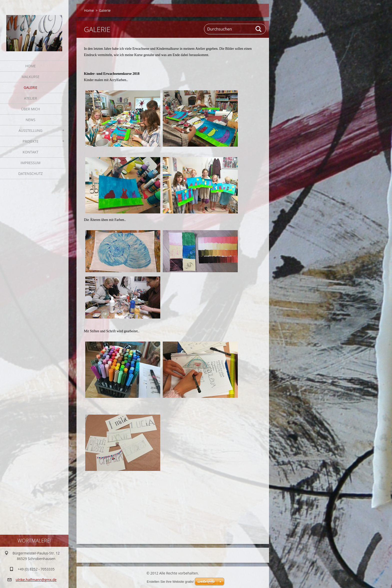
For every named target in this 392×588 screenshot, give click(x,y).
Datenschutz (30, 174)
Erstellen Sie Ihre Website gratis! (170, 582)
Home (30, 66)
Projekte (30, 141)
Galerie (30, 87)
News (31, 120)
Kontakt (31, 152)
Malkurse (30, 77)
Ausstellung (30, 130)
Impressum (30, 163)
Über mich (31, 109)
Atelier (30, 98)
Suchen (259, 29)
